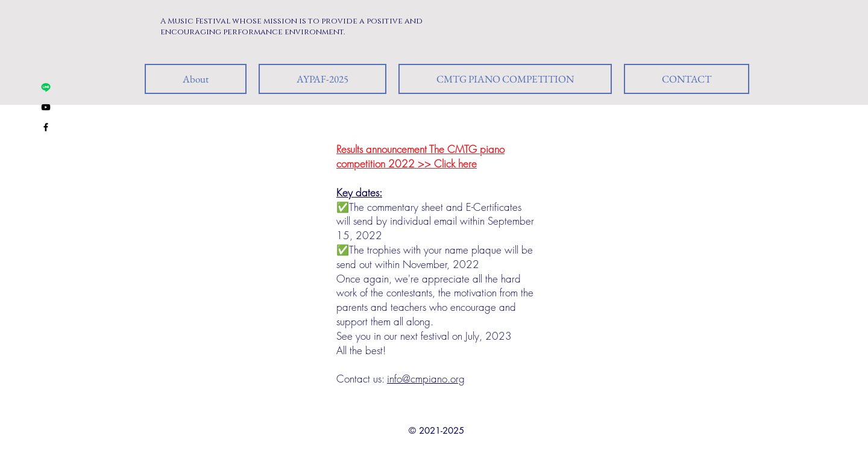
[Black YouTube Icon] (46, 107)
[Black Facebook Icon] (46, 127)
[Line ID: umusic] (46, 87)
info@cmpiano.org (426, 379)
